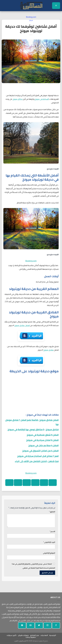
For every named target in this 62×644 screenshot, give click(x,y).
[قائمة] (56, 6)
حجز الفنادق (35, 635)
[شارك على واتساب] (53, 483)
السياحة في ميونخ (42, 99)
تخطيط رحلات (31, 637)
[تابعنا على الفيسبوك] (56, 625)
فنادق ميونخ (48, 350)
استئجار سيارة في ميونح (29, 456)
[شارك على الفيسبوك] (44, 483)
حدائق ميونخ (18, 99)
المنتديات (44, 635)
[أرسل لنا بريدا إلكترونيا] (30, 625)
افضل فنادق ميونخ (22, 325)
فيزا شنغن (53, 461)
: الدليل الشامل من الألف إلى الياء (31, 461)
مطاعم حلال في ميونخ (39, 445)
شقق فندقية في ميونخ (39, 435)
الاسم (52, 531)
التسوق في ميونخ (31, 451)
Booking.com (31, 17)
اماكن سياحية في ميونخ (38, 440)
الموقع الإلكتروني (49, 553)
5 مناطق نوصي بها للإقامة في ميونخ (26, 429)
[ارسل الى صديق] (27, 483)
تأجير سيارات (12, 635)
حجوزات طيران (23, 635)
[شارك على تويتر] (35, 483)
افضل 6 (55, 440)
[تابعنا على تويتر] (39, 625)
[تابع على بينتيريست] (22, 625)
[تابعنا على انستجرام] (47, 625)
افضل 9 (55, 435)
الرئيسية (53, 635)
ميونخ (31, 20)
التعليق (52, 512)
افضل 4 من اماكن (50, 451)
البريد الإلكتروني (49, 542)
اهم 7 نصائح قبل (50, 456)
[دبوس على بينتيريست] (18, 483)
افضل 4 (55, 445)
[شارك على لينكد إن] (9, 483)
